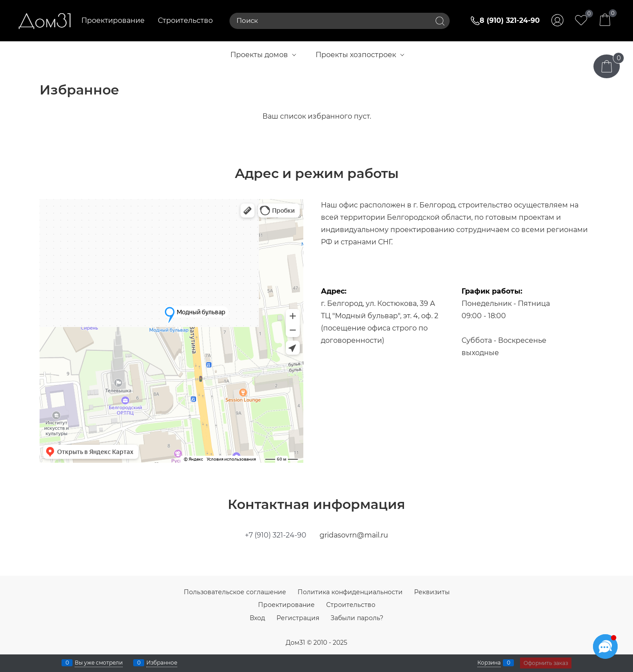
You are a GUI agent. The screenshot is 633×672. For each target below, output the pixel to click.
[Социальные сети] (605, 647)
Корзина (489, 663)
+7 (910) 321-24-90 (276, 535)
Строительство (185, 20)
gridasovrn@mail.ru (354, 535)
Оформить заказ (546, 663)
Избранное (162, 663)
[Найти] (440, 21)
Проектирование (113, 20)
